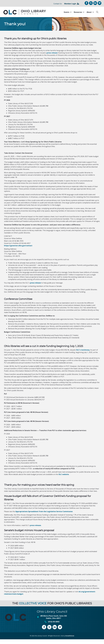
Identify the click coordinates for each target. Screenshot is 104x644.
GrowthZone (70, 640)
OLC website (63, 479)
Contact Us (57, 6)
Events (66, 17)
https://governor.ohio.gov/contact (18, 250)
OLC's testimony (83, 355)
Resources (77, 17)
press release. (36, 530)
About (88, 17)
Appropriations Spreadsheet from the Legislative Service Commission (44, 516)
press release (52, 57)
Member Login (71, 6)
